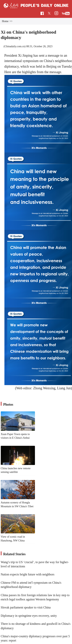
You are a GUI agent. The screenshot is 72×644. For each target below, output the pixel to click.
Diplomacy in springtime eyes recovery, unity (29, 616)
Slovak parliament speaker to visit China (26, 607)
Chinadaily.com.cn (14, 46)
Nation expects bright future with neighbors (28, 574)
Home (5, 21)
